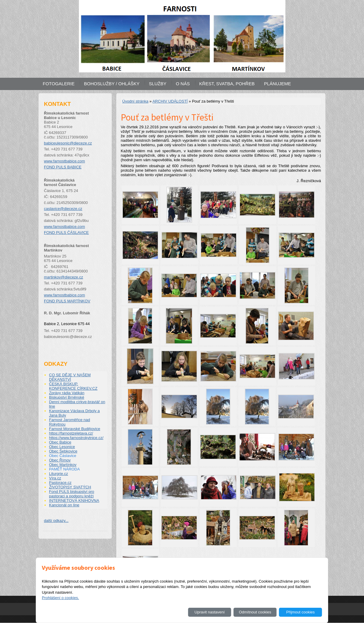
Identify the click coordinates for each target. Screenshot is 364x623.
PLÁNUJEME (278, 84)
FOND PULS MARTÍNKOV (67, 301)
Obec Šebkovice (63, 451)
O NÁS (183, 84)
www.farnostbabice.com (64, 161)
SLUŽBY (157, 84)
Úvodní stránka (135, 101)
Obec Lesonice (62, 447)
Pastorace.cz (60, 483)
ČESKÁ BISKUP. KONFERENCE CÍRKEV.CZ (73, 386)
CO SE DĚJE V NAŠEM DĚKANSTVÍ (70, 377)
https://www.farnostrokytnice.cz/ (76, 438)
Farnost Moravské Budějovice (75, 429)
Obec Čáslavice (63, 456)
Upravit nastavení (210, 612)
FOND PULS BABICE (63, 167)
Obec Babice (60, 442)
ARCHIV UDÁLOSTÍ (170, 101)
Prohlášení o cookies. (60, 598)
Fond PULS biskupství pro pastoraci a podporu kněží (72, 494)
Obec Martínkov (63, 465)
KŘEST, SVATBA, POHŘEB (227, 84)
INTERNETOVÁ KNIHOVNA (74, 501)
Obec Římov (60, 460)
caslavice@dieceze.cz (63, 209)
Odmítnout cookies (255, 612)
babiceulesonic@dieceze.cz (68, 143)
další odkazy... (56, 521)
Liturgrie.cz (59, 474)
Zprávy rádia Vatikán (67, 393)
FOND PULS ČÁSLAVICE (66, 233)
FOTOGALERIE (59, 84)
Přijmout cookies (300, 612)
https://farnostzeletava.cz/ (71, 433)
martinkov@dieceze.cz (64, 277)
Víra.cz (55, 478)
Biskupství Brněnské (67, 397)
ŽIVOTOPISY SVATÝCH (70, 487)
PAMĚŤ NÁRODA (64, 469)
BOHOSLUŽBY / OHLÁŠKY (112, 84)
